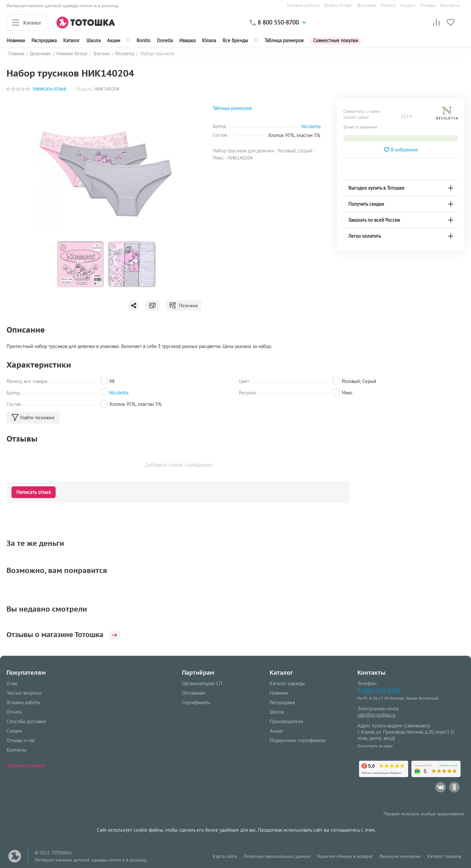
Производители (286, 721)
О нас (12, 683)
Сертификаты (196, 702)
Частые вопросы (24, 693)
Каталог (72, 40)
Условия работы (303, 5)
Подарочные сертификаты (298, 740)
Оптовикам (194, 693)
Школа (93, 40)
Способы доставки (26, 721)
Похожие (183, 305)
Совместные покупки (336, 40)
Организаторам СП (202, 683)
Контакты (450, 5)
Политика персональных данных (277, 856)
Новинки (16, 40)
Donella (165, 40)
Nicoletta (119, 393)
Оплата (388, 5)
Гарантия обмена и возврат (345, 856)
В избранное (401, 150)
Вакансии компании (400, 856)
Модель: (84, 89)
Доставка (366, 5)
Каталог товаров (444, 856)
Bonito (143, 40)
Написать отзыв (49, 89)
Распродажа (282, 702)
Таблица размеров (284, 40)
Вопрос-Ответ (338, 5)
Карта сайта (225, 856)
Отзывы (428, 5)
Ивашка (187, 40)
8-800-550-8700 (379, 691)
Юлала (209, 40)
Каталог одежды (287, 683)
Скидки (408, 5)
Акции (114, 40)
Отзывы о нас (21, 740)
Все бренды (235, 40)
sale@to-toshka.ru (376, 715)
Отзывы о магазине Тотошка (67, 634)
